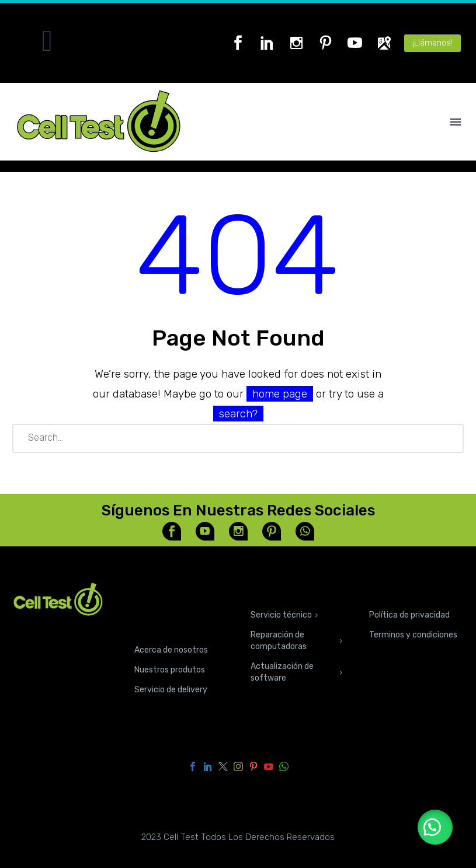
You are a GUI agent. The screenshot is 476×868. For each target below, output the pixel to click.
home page (280, 394)
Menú (456, 122)
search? (238, 414)
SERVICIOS (279, 590)
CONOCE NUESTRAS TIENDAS (164, 607)
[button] (435, 827)
